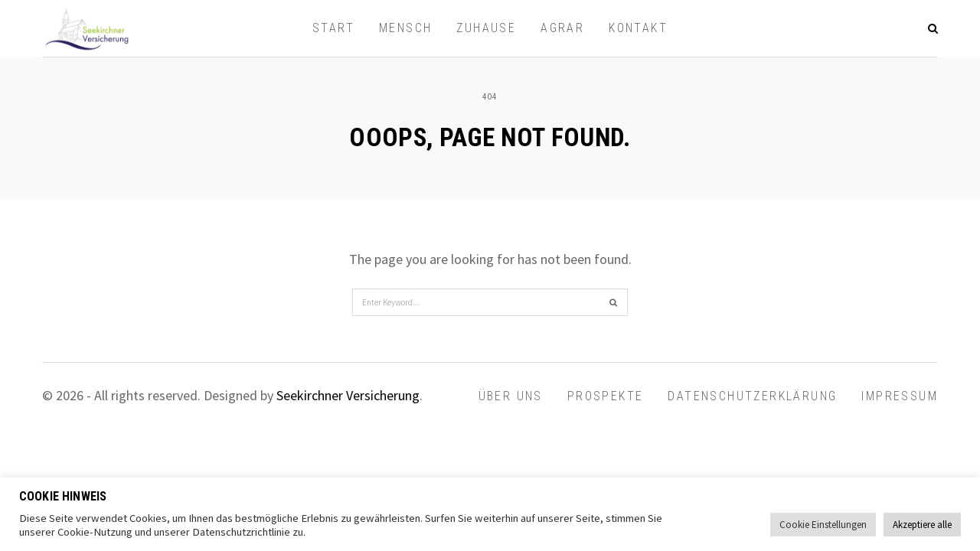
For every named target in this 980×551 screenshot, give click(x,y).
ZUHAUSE (486, 28)
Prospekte (606, 396)
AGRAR (562, 28)
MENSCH (405, 28)
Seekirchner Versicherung (348, 395)
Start (333, 28)
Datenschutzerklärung (752, 396)
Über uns (511, 396)
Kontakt (638, 28)
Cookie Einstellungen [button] (823, 525)
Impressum (900, 396)
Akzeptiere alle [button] (922, 525)
